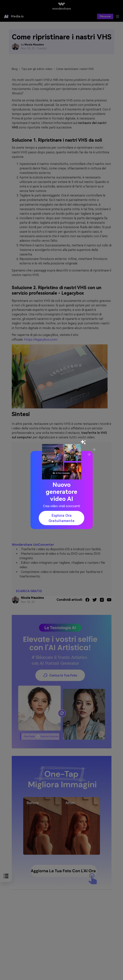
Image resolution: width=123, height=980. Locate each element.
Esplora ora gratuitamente (61, 518)
